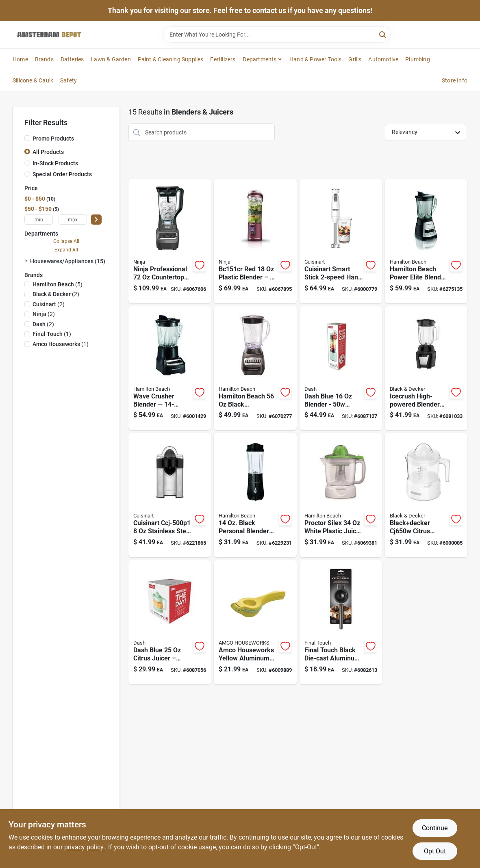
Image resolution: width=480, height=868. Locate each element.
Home (20, 59)
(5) (58, 284)
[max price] (73, 220)
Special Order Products (62, 174)
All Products (48, 152)
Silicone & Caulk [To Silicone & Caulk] (33, 80)
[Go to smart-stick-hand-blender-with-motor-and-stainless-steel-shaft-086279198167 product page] (341, 241)
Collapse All (66, 241)
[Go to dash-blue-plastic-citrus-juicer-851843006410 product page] (170, 622)
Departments (260, 59)
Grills (355, 59)
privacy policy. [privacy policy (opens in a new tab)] (85, 847)
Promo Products (53, 139)
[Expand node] (27, 261)
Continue (435, 828)
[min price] (39, 220)
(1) (52, 334)
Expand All (66, 250)
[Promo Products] (27, 138)
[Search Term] (277, 35)
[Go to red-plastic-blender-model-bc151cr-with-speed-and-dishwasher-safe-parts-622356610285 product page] (255, 241)
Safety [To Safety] (68, 80)
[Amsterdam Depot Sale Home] (49, 35)
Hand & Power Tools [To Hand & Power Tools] (316, 59)
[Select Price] (96, 220)
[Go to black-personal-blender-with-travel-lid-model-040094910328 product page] (255, 495)
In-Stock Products (55, 163)
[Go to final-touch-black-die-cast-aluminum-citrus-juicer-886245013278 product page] (341, 622)
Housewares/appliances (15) (68, 261)
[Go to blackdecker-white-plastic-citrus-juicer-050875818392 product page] (426, 495)
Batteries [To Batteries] (72, 59)
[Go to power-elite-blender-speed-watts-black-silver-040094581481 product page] (426, 241)
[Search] (383, 34)
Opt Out (435, 851)
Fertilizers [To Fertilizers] (223, 59)
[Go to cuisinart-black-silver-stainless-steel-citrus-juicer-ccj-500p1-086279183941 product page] (170, 495)
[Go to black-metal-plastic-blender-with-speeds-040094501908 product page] (255, 368)
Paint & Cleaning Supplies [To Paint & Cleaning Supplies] (171, 59)
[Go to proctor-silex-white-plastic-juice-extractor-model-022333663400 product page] (341, 495)
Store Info (455, 80)
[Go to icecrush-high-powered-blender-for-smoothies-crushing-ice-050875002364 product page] (426, 368)
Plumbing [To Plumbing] (418, 59)
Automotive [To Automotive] (383, 59)
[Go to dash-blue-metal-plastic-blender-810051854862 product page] (341, 368)
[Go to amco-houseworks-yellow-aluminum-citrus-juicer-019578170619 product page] (255, 622)
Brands (44, 59)
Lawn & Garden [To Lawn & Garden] (111, 59)
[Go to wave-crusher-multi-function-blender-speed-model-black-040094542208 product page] (170, 368)
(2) (56, 294)
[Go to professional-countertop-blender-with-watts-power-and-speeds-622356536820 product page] (170, 241)
